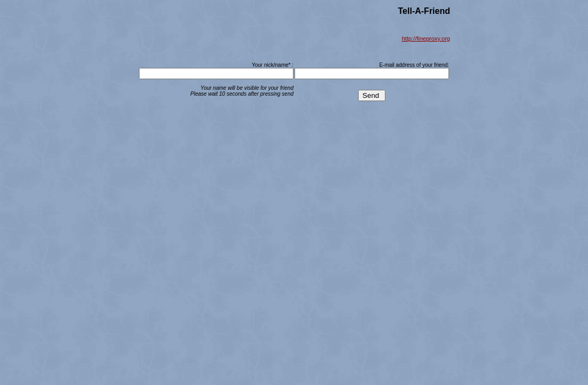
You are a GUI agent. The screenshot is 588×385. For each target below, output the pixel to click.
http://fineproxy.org (426, 38)
